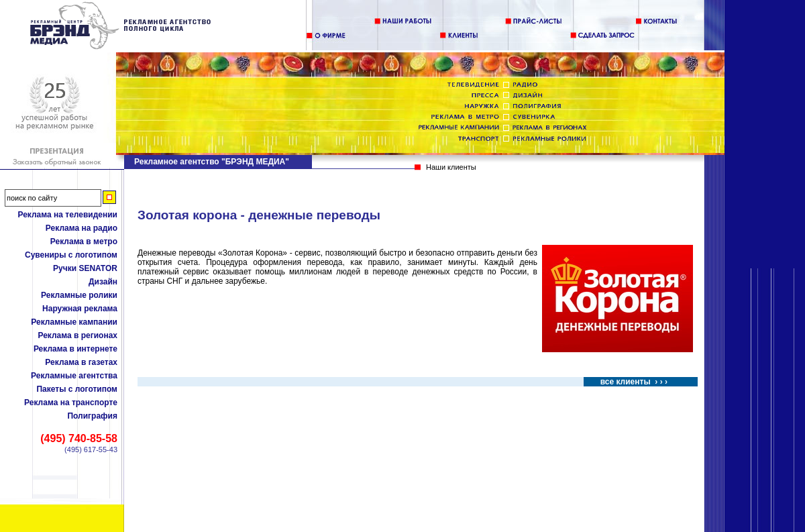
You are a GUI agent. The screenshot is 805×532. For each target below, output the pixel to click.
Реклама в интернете (75, 349)
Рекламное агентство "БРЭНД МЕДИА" (212, 162)
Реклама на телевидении (67, 215)
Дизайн (103, 282)
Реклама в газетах (81, 362)
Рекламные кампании (74, 322)
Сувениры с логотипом (71, 255)
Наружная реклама (80, 309)
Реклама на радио (82, 228)
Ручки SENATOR (85, 268)
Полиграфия (92, 416)
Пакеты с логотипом (77, 389)
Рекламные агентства (74, 376)
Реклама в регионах (77, 335)
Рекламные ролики (79, 295)
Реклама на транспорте (71, 403)
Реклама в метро (84, 242)
